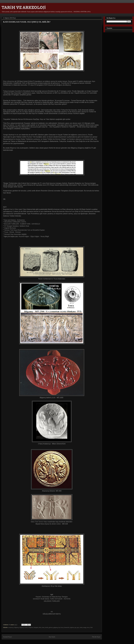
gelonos (51, 627)
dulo (40, 627)
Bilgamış (13, 148)
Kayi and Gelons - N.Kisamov (15, 220)
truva (88, 627)
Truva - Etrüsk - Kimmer (12, 232)
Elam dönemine (9, 81)
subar (81, 627)
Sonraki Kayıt (7, 637)
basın (85, 135)
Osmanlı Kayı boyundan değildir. (16, 234)
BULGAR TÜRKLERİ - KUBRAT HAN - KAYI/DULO (22, 224)
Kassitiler (18, 91)
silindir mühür (56, 524)
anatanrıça (11, 627)
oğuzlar (72, 627)
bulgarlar (31, 627)
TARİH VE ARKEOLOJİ (24, 7)
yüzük (53, 398)
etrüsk (47, 627)
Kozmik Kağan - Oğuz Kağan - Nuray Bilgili (34, 236)
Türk (91, 627)
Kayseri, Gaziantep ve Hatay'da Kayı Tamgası (52, 597)
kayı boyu (61, 627)
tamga (85, 627)
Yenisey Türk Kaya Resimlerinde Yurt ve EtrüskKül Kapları (24, 230)
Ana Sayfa (52, 637)
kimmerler (67, 627)
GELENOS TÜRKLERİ (52, 601)
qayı (78, 627)
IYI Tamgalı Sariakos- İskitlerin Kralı (17, 226)
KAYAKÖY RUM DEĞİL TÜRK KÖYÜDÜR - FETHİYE (52, 599)
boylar (26, 627)
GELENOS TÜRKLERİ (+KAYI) (15, 222)
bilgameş (17, 627)
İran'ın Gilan (14, 209)
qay (75, 627)
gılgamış (56, 627)
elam (43, 627)
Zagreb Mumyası (10, 228)
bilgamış (22, 627)
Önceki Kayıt (96, 637)
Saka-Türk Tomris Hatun (39, 522)
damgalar (36, 627)
